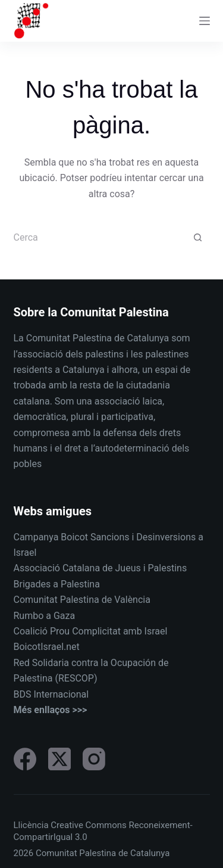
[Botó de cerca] (198, 238)
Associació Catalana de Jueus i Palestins (100, 568)
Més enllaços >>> (51, 710)
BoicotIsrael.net (47, 647)
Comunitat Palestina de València (82, 600)
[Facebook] (25, 759)
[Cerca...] (100, 238)
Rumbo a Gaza (45, 616)
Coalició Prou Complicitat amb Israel (91, 631)
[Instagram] (94, 759)
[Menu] (205, 21)
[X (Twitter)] (59, 759)
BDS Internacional (51, 694)
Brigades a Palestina (57, 584)
